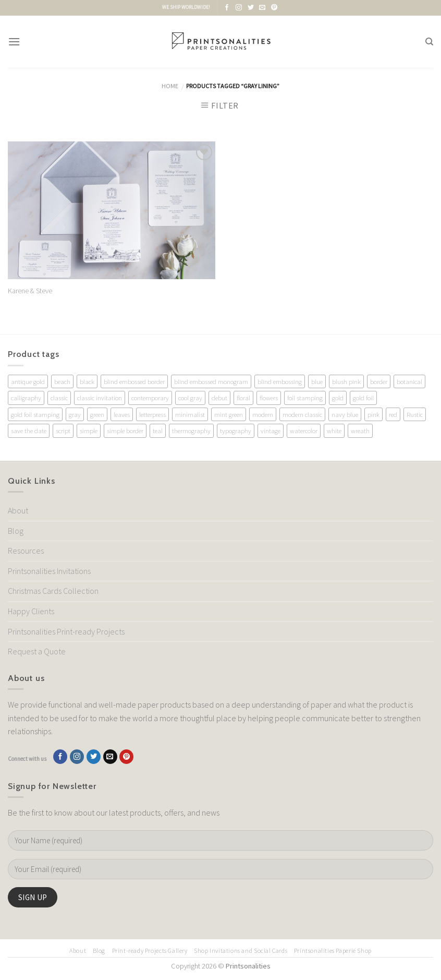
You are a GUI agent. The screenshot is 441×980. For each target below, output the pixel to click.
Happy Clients (31, 611)
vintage (271, 431)
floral (243, 398)
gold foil (363, 398)
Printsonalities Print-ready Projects (66, 631)
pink (373, 414)
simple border (125, 431)
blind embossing (280, 381)
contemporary (150, 398)
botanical (409, 381)
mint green (229, 414)
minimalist (190, 414)
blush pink (346, 381)
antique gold (28, 381)
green (97, 414)
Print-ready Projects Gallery (150, 951)
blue (317, 381)
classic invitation (100, 398)
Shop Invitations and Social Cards (241, 951)
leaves (122, 414)
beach (62, 381)
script (63, 431)
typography (236, 431)
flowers (269, 398)
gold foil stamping (35, 414)
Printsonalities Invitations (49, 571)
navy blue (345, 414)
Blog (16, 531)
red (393, 414)
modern (263, 414)
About (18, 510)
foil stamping (305, 398)
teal (158, 431)
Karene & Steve (30, 291)
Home (170, 86)
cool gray (190, 398)
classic (59, 398)
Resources (26, 551)
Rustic (415, 414)
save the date (29, 431)
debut (219, 398)
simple (89, 431)
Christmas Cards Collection (53, 591)
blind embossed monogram (211, 381)
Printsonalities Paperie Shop (333, 951)
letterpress (152, 414)
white (334, 431)
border (379, 381)
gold (338, 398)
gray (75, 414)
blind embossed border (134, 381)
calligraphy (26, 398)
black (87, 381)
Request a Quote (37, 651)
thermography (191, 431)
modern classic (302, 414)
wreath (360, 431)
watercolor (304, 431)
